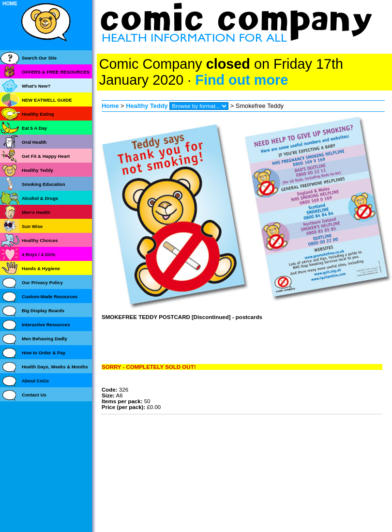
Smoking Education (44, 184)
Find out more (241, 80)
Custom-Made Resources (50, 296)
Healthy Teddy (147, 106)
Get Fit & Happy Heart (46, 156)
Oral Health (34, 142)
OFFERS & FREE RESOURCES (56, 72)
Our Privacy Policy (42, 282)
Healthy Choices (40, 240)
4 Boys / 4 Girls (38, 254)
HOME (10, 4)
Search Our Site (39, 58)
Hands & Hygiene (41, 268)
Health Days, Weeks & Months (55, 367)
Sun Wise (32, 226)
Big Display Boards (43, 311)
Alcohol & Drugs (40, 198)
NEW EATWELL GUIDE (47, 100)
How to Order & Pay (44, 353)
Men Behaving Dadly (45, 339)
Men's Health (36, 212)
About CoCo (35, 381)
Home (110, 106)
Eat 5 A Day (34, 128)
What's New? (36, 86)
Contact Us (34, 395)
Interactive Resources (46, 325)
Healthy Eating (38, 114)
